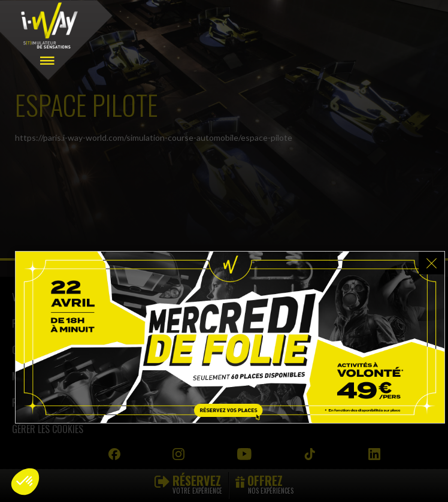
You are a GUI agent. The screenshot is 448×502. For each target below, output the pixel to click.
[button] (25, 482)
